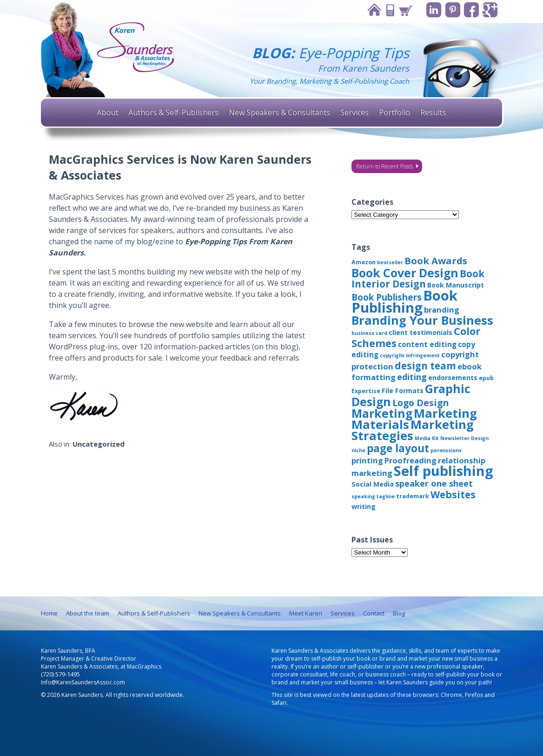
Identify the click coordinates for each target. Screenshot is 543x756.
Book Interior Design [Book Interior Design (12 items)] (418, 279)
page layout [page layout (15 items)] (398, 448)
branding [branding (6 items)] (442, 310)
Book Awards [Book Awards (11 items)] (436, 261)
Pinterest (452, 10)
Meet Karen (306, 613)
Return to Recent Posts (384, 166)
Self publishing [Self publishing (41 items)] (444, 471)
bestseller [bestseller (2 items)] (390, 262)
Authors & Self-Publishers (173, 113)
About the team (88, 613)
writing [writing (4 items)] (364, 506)
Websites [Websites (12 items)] (453, 495)
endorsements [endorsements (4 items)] (453, 378)
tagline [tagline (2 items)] (386, 496)
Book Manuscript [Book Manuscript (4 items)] (456, 285)
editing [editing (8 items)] (412, 377)
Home (373, 10)
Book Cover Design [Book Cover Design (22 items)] (405, 273)
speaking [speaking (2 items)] (363, 496)
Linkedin (433, 10)
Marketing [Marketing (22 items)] (382, 413)
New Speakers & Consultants (279, 113)
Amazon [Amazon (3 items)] (364, 262)
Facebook (471, 10)
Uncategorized (99, 444)
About (107, 113)
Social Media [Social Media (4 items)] (373, 484)
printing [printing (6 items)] (367, 460)
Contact (389, 10)
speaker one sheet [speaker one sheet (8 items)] (434, 483)
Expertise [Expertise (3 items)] (366, 391)
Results (433, 113)
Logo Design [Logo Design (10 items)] (420, 403)
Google (490, 10)
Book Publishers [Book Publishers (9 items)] (387, 297)
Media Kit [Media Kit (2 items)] (427, 438)
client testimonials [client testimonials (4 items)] (420, 332)
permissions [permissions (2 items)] (446, 450)
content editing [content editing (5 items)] (427, 344)
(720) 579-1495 (60, 674)
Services (354, 113)
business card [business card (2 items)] (369, 333)
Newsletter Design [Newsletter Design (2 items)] (464, 438)
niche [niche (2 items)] (358, 450)
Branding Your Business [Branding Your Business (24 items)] (422, 320)
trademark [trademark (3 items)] (413, 496)
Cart (404, 10)
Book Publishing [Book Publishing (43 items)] (404, 301)
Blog (399, 613)
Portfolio (394, 113)
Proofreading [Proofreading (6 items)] (411, 460)
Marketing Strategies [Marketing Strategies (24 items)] (413, 430)
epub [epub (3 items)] (486, 378)
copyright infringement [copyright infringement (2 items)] (410, 355)
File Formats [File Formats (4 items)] (403, 391)
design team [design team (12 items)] (425, 366)
